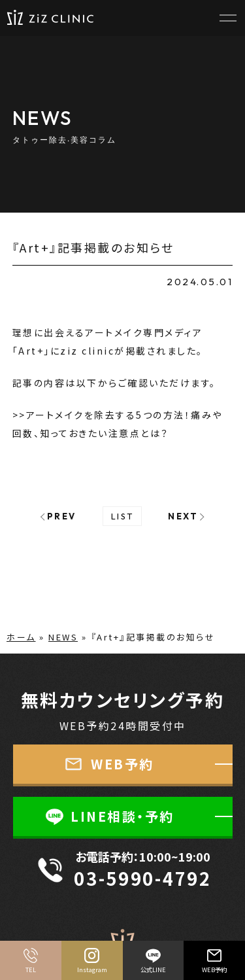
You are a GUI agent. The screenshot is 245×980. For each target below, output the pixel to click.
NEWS (63, 637)
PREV (62, 516)
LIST (122, 516)
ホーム (21, 637)
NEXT (183, 516)
